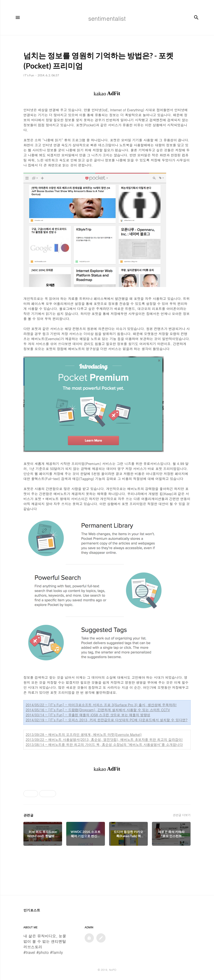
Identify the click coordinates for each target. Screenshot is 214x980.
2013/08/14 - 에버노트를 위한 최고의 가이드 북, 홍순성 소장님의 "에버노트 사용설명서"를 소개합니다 (104, 745)
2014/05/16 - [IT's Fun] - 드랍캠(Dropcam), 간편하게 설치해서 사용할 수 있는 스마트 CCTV (98, 710)
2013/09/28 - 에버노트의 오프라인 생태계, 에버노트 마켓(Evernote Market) (84, 735)
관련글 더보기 (182, 815)
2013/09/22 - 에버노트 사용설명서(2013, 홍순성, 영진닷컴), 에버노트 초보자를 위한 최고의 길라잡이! (104, 740)
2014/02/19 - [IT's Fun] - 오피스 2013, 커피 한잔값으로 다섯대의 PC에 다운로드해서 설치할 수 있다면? (107, 720)
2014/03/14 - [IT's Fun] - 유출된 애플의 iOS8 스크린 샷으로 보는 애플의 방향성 (88, 715)
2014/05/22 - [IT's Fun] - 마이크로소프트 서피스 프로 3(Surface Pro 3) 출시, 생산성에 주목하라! (101, 705)
